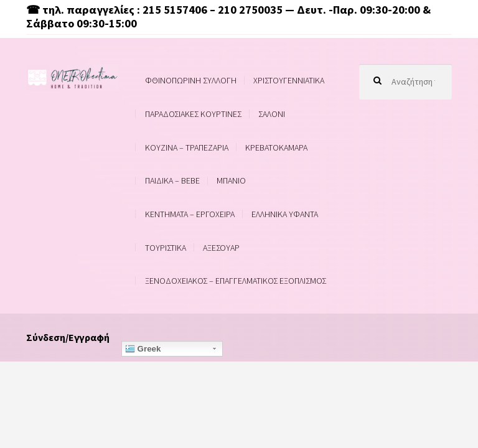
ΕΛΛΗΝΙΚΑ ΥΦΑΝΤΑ (285, 214)
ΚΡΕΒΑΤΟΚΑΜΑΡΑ (276, 147)
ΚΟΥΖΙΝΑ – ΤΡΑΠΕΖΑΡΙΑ (187, 147)
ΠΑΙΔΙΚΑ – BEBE (172, 180)
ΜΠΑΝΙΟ (231, 180)
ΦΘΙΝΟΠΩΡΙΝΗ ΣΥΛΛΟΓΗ (191, 80)
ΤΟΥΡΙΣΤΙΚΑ (166, 248)
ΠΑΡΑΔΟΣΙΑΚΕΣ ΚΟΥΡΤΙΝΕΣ (193, 114)
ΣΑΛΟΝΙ (272, 114)
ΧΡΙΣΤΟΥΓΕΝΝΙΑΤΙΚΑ (289, 80)
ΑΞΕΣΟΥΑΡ (221, 248)
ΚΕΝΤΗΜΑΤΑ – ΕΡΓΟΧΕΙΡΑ (190, 214)
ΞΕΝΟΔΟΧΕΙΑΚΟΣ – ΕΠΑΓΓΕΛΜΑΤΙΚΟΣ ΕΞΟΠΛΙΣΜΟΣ (236, 281)
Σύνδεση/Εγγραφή (68, 337)
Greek (143, 349)
